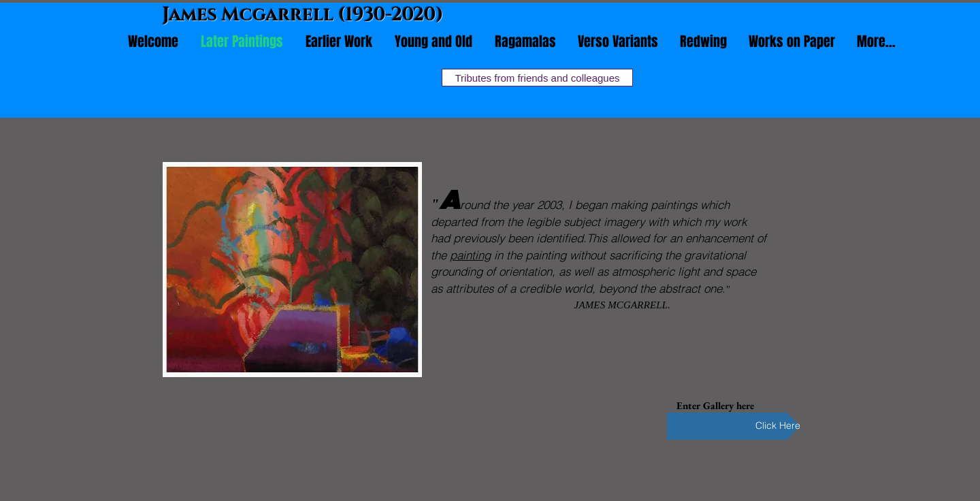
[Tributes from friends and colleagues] (537, 78)
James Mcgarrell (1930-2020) (303, 15)
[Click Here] (734, 426)
